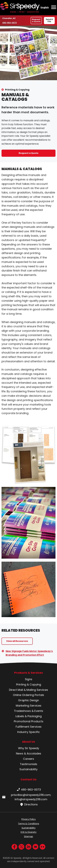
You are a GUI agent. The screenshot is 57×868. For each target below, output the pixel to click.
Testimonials (29, 764)
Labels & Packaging (29, 716)
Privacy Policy (29, 819)
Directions (28, 804)
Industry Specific (29, 732)
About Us (28, 742)
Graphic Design (28, 700)
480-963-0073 (9, 23)
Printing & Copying (17, 90)
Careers (29, 759)
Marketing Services (29, 706)
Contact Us (28, 779)
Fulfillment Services (29, 727)
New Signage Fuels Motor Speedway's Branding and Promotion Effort (29, 653)
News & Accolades (29, 753)
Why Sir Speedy (29, 748)
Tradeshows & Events (29, 711)
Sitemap (28, 836)
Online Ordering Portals (28, 695)
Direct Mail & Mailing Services (28, 690)
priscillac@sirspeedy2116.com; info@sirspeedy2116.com (26, 797)
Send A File (49, 20)
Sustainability (28, 769)
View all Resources (17, 641)
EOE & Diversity (29, 832)
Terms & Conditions (28, 824)
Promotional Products (29, 721)
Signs (29, 679)
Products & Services (28, 673)
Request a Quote (36, 20)
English (45, 7)
